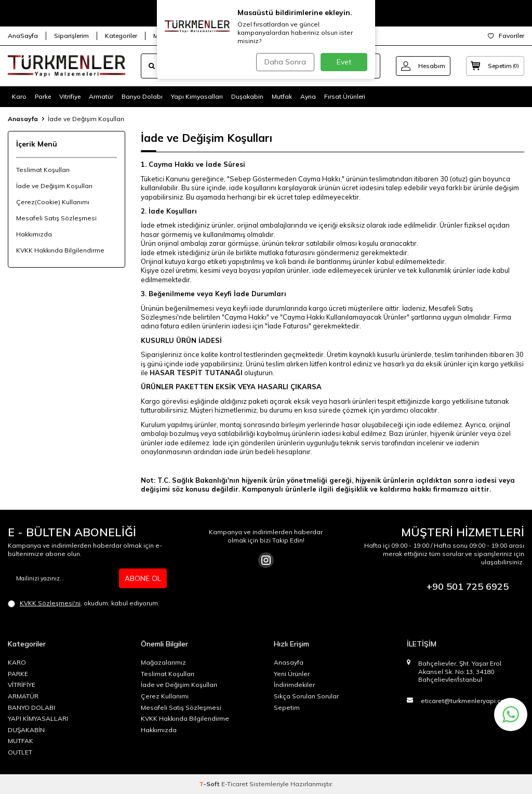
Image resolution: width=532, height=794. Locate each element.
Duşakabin (247, 96)
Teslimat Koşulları (43, 170)
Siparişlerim (71, 36)
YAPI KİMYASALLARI (38, 718)
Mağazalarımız (163, 662)
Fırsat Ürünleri (345, 96)
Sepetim (287, 707)
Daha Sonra (284, 62)
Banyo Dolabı (142, 96)
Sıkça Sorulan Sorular (306, 696)
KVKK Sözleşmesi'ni (50, 603)
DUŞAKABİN (26, 730)
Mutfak (282, 96)
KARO (17, 662)
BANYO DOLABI (31, 707)
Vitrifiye (70, 96)
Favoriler (506, 36)
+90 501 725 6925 (468, 586)
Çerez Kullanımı (165, 696)
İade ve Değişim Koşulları (54, 186)
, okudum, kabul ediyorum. (84, 603)
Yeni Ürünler (292, 674)
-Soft (210, 784)
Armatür (101, 96)
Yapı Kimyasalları (197, 96)
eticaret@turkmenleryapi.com (465, 701)
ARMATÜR (23, 696)
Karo (19, 96)
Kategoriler (121, 36)
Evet (344, 62)
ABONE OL (143, 578)
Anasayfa (23, 119)
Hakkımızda (34, 234)
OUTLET (20, 752)
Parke (43, 96)
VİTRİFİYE (22, 685)
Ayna (308, 96)
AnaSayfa (23, 36)
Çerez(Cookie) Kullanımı (53, 202)
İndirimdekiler (294, 685)
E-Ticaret (235, 784)
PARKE (18, 674)
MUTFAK (21, 741)
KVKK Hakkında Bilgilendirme (60, 250)
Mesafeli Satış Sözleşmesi (56, 218)
